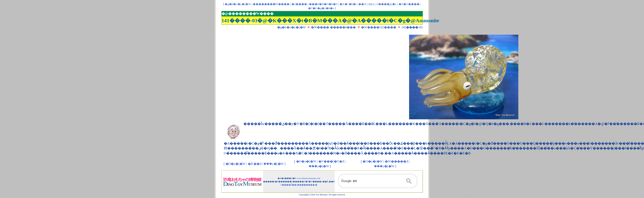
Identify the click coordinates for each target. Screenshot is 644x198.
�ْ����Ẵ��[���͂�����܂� (299, 185)
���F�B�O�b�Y (323, 4)
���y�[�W (274, 164)
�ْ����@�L (386, 4)
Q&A (371, 4)
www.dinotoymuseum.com (308, 178)
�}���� (299, 4)
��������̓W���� (271, 4)
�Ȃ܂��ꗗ (255, 164)
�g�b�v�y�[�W (238, 4)
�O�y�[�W (236, 164)
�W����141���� (379, 27)
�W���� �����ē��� (333, 27)
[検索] (378, 181)
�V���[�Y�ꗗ (331, 161)
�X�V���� (409, 4)
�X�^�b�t (348, 4)
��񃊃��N (362, 4)
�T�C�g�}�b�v (321, 8)
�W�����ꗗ (396, 161)
